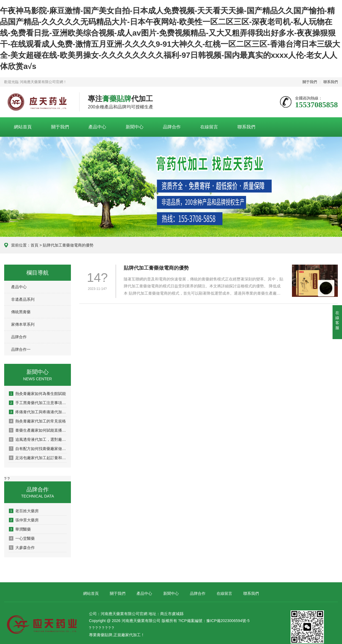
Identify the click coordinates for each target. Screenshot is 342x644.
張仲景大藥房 (24, 520)
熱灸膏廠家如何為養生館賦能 (37, 394)
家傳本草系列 (23, 324)
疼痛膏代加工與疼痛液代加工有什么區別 (38, 412)
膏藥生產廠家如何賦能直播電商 (38, 430)
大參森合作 (22, 548)
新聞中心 (135, 127)
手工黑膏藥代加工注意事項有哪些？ (38, 403)
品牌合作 (172, 127)
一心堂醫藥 (22, 538)
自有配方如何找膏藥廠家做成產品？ (38, 449)
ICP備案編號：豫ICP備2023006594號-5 (215, 621)
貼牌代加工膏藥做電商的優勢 (156, 268)
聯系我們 (331, 82)
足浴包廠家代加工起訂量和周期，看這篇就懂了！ (38, 458)
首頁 (34, 245)
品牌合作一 (21, 349)
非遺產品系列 (23, 299)
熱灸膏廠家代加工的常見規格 (37, 421)
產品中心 (97, 127)
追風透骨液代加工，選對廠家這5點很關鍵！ (38, 439)
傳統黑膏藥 (21, 312)
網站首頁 (23, 127)
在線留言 (209, 127)
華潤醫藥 (20, 529)
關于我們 (310, 82)
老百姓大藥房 (24, 511)
